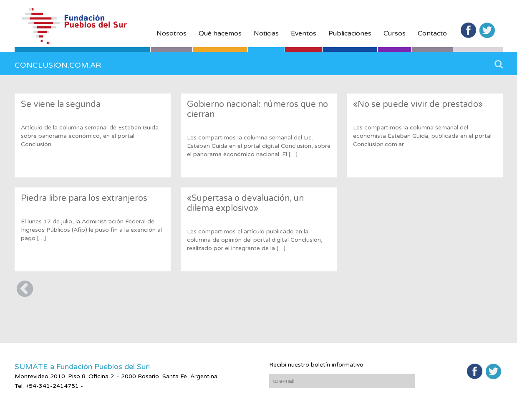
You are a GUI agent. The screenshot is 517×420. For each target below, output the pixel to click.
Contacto (432, 33)
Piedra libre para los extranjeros (84, 198)
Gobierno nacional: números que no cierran (257, 109)
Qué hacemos (220, 33)
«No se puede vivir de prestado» (418, 104)
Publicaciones (350, 33)
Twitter (487, 30)
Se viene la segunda (61, 104)
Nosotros (171, 33)
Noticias (266, 33)
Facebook (468, 30)
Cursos (395, 33)
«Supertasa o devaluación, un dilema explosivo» (245, 203)
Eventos (304, 33)
